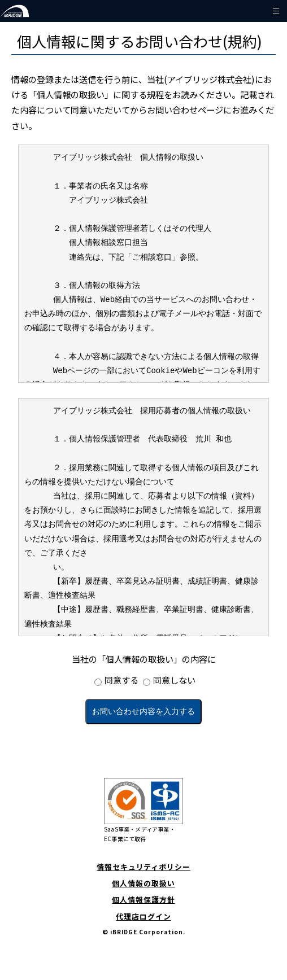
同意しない (174, 680)
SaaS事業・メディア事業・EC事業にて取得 (143, 810)
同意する (121, 680)
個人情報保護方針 (143, 900)
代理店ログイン (143, 916)
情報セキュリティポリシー (143, 867)
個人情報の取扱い (143, 883)
